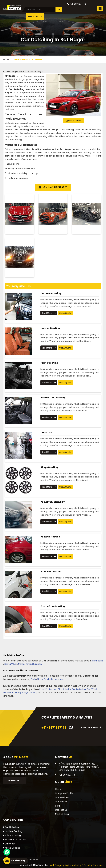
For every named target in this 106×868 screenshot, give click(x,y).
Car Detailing (11, 827)
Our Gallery (61, 802)
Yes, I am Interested (53, 187)
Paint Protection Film (53, 502)
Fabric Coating (49, 363)
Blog (57, 806)
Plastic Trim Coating (53, 606)
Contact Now (91, 727)
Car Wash (46, 432)
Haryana (58, 679)
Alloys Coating (49, 467)
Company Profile (64, 793)
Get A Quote (35, 16)
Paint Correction (50, 537)
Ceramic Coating (51, 293)
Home (6, 59)
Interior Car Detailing (53, 398)
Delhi (33, 679)
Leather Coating (50, 328)
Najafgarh (97, 661)
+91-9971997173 (77, 4)
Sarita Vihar (11, 664)
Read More (49, 313)
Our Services (62, 797)
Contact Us (61, 810)
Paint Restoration (51, 571)
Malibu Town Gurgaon (30, 664)
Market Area (62, 814)
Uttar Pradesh (45, 679)
